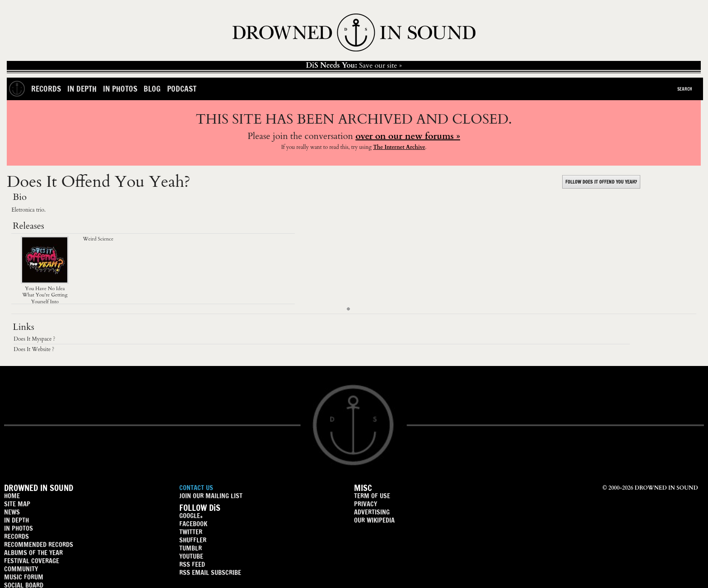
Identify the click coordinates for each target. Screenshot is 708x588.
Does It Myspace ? (34, 339)
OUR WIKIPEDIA (374, 520)
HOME (12, 496)
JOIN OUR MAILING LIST (211, 496)
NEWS (12, 512)
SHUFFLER (193, 540)
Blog (152, 89)
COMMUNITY (21, 569)
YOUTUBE (191, 556)
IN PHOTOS (19, 528)
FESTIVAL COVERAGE (32, 561)
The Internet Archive (399, 147)
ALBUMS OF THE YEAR (33, 553)
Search (685, 89)
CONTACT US (196, 488)
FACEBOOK (193, 524)
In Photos (120, 89)
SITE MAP (17, 504)
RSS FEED (192, 564)
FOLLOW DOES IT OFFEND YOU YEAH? (601, 182)
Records (46, 89)
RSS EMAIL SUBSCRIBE (210, 572)
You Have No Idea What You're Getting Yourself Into (45, 292)
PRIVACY (366, 504)
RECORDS (16, 536)
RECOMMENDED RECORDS (39, 544)
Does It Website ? (34, 349)
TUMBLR (191, 548)
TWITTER (191, 532)
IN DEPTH (16, 520)
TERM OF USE (372, 496)
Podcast (182, 89)
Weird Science (98, 239)
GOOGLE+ (191, 516)
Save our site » (354, 65)
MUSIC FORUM (24, 577)
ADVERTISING (372, 512)
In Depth (82, 89)
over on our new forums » (408, 136)
